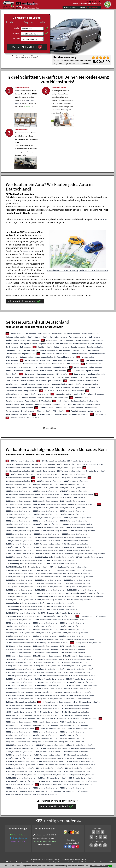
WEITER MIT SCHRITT (27, 47)
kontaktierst (29, 209)
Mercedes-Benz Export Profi (70, 823)
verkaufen (18, 291)
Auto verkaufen (81, 817)
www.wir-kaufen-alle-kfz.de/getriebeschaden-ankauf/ (78, 820)
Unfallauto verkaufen (53, 817)
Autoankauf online (68, 817)
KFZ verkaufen (27, 3)
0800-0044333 (51, 793)
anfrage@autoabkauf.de (31, 8)
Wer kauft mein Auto (38, 817)
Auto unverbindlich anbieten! (24, 259)
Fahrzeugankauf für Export (25, 820)
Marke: (17, 28)
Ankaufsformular (46, 802)
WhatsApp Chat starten (19, 793)
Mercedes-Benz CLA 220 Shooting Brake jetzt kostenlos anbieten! (78, 228)
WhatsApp (29, 110)
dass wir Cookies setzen (99, 866)
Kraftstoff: (16, 39)
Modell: (16, 34)
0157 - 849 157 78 (19, 6)
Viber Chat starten (19, 799)
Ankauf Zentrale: (41, 793)
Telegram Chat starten (19, 796)
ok (110, 866)
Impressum (68, 846)
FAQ (74, 846)
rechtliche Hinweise (56, 846)
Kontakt (104, 177)
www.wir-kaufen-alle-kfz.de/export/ (47, 820)
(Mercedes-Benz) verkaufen (23, 419)
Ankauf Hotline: (40, 796)
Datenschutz (45, 846)
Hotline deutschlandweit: (82, 7)
